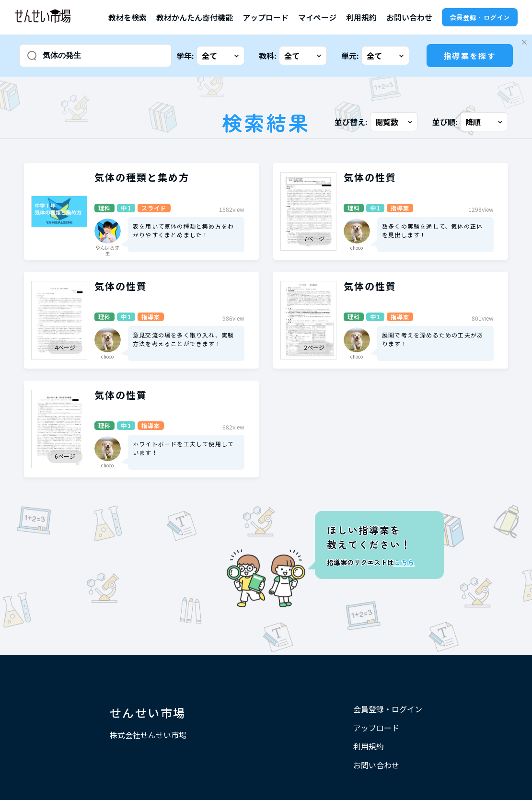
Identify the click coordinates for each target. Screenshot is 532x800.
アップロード (266, 17)
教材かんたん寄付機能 (195, 17)
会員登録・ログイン (480, 17)
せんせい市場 (148, 713)
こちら (404, 562)
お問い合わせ (409, 17)
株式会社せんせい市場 (148, 735)
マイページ (317, 17)
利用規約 (361, 17)
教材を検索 (127, 17)
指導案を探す (470, 56)
